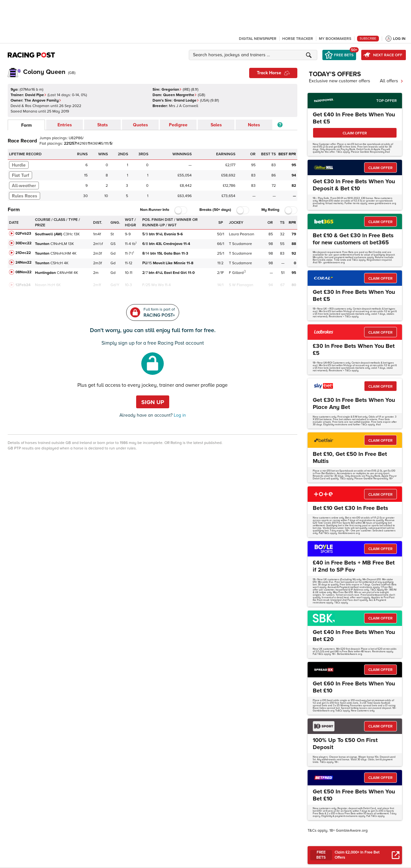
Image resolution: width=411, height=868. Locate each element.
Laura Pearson (242, 234)
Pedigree (178, 125)
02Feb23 (23, 234)
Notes (254, 125)
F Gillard (236, 273)
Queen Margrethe (180, 95)
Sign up (153, 402)
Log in (179, 415)
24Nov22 (23, 262)
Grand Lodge (186, 100)
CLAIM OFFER (355, 133)
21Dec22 (23, 253)
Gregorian (172, 90)
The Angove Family (43, 100)
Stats (103, 125)
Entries (65, 125)
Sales (216, 125)
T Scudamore (240, 244)
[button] (254, 55)
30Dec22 (23, 243)
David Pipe (36, 95)
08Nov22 (23, 272)
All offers (392, 81)
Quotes (140, 125)
